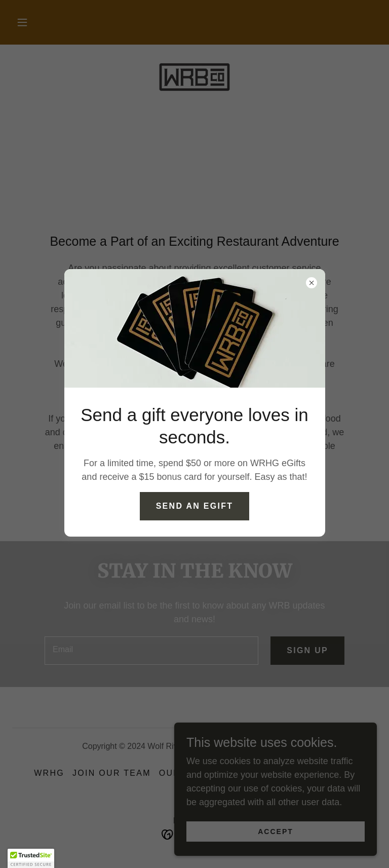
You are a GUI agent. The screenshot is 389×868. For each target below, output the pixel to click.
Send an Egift (195, 506)
